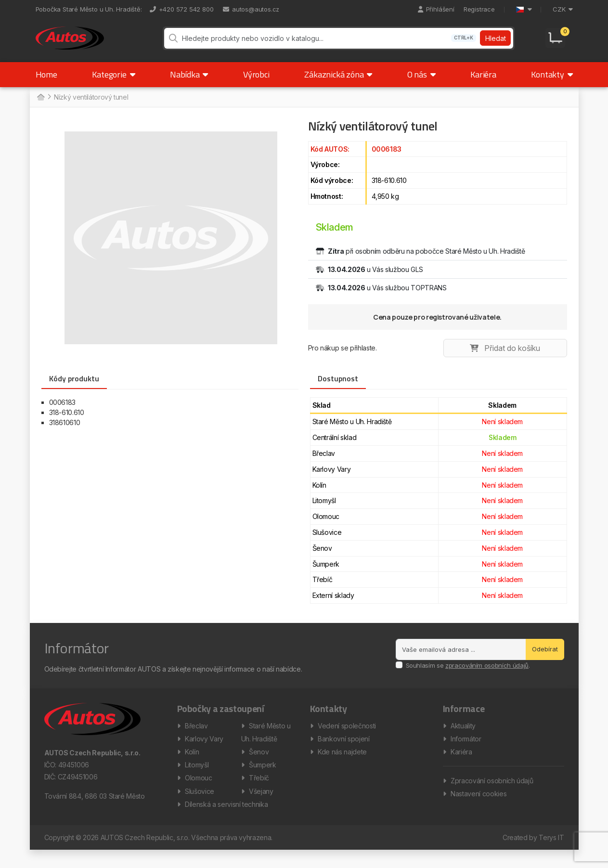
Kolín (192, 764)
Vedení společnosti (347, 735)
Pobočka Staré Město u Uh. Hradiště (88, 9)
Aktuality (463, 735)
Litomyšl (197, 778)
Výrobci (256, 83)
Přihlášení (436, 9)
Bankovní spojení (343, 749)
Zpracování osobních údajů (492, 794)
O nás (421, 83)
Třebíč (259, 793)
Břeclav (196, 735)
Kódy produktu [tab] (74, 387)
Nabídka (189, 83)
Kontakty (552, 83)
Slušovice (200, 807)
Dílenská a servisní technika (226, 822)
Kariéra (483, 83)
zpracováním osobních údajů (487, 674)
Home (46, 83)
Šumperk (263, 778)
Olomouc (199, 793)
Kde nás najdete (342, 764)
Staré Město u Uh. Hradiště (266, 742)
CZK (563, 9)
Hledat (495, 43)
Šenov (259, 764)
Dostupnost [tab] (338, 387)
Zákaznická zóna (338, 83)
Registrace (479, 9)
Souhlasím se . (468, 674)
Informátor (466, 749)
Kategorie (113, 83)
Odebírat (545, 658)
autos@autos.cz (251, 9)
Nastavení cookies (479, 809)
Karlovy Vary (204, 749)
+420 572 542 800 (182, 9)
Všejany (261, 807)
